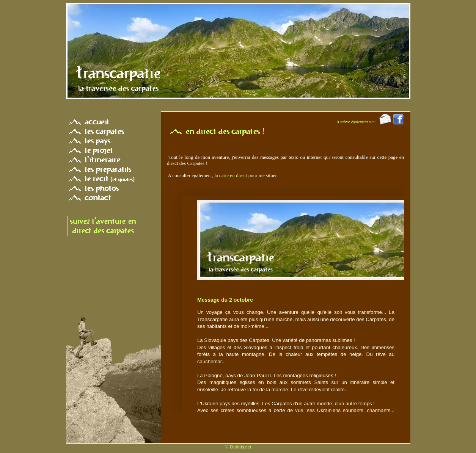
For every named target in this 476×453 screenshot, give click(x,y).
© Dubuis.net (238, 447)
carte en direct (233, 175)
